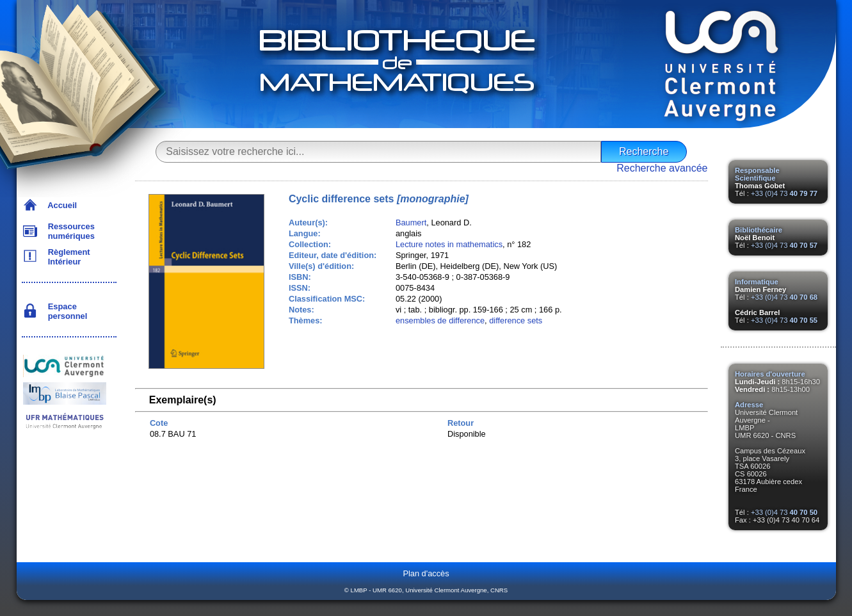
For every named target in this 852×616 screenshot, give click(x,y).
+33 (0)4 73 (784, 193)
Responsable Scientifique (757, 174)
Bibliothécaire (759, 230)
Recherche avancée (662, 168)
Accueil (60, 205)
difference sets (516, 320)
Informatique (757, 282)
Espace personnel (66, 311)
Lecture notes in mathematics (449, 244)
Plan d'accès (426, 573)
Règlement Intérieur (67, 257)
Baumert (411, 223)
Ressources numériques (69, 231)
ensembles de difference (440, 320)
